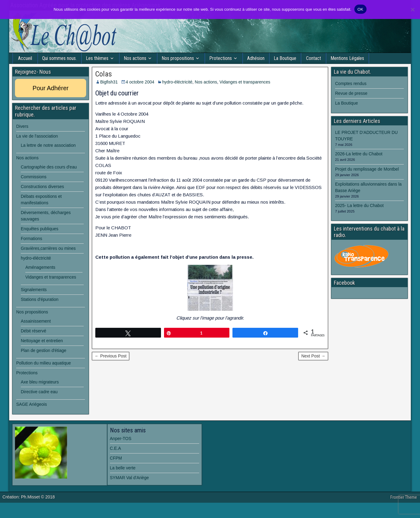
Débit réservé (33, 331)
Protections (221, 58)
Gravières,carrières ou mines (48, 248)
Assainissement (36, 321)
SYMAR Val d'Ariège (130, 478)
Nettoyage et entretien (42, 341)
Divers (22, 126)
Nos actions (135, 58)
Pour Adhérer (51, 88)
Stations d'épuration (40, 299)
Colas (104, 74)
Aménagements (40, 267)
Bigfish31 (109, 82)
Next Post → (313, 356)
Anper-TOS (121, 438)
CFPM (116, 458)
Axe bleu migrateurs (40, 382)
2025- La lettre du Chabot (359, 205)
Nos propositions (178, 58)
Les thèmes (97, 58)
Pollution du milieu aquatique (44, 363)
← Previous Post (111, 356)
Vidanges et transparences (245, 82)
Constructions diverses (42, 187)
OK (360, 9)
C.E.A (116, 448)
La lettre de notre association (48, 145)
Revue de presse (351, 93)
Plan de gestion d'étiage (44, 350)
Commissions (34, 177)
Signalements (34, 290)
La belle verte (123, 468)
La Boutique (285, 58)
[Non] (412, 9)
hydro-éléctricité (177, 82)
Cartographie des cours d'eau (49, 167)
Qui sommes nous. (59, 58)
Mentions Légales (347, 58)
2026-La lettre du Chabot (359, 154)
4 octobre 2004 (140, 82)
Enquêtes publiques (40, 229)
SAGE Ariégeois (31, 404)
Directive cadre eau (39, 392)
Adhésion (256, 58)
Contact (314, 58)
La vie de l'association (37, 136)
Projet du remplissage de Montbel (367, 169)
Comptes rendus (351, 83)
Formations (31, 239)
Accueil (25, 58)
